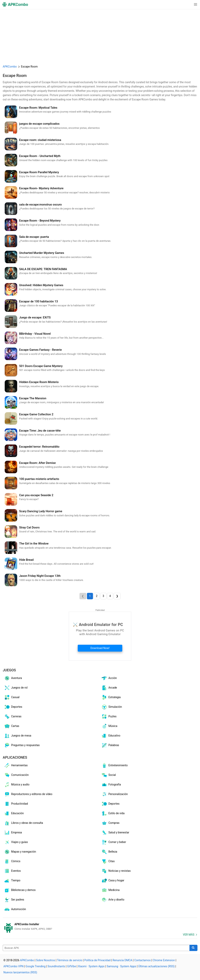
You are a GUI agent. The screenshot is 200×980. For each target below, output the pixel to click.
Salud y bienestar (115, 833)
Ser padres (14, 900)
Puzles (109, 717)
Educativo (111, 736)
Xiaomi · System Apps (91, 966)
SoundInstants (56, 966)
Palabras (110, 745)
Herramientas (16, 765)
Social (108, 775)
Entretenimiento (114, 765)
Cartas (12, 726)
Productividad (16, 804)
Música (109, 726)
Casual (12, 697)
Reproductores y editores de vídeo (28, 794)
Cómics (12, 861)
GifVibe (72, 966)
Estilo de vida (113, 813)
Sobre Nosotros (45, 960)
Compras (110, 823)
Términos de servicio (70, 960)
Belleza (109, 852)
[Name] (96, 948)
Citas (108, 861)
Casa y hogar (113, 881)
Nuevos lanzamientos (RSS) (20, 972)
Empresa (13, 833)
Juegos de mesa (18, 736)
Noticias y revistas (116, 871)
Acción (109, 678)
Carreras (13, 717)
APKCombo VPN (14, 966)
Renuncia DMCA (122, 960)
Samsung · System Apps (121, 966)
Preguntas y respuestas (22, 745)
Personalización (114, 794)
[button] (188, 5)
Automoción (15, 909)
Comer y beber (114, 842)
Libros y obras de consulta (23, 823)
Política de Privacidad (97, 960)
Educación (14, 813)
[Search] (193, 948)
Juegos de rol (16, 688)
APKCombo (10, 67)
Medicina (110, 890)
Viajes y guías (16, 842)
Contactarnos (142, 960)
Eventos (12, 871)
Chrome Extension (164, 960)
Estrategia (111, 697)
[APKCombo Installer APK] (100, 927)
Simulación (112, 707)
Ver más (189, 935)
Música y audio (17, 785)
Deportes (13, 707)
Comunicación (16, 775)
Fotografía (111, 785)
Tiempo (12, 881)
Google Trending (36, 966)
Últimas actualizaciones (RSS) (157, 966)
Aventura (13, 678)
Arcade (109, 688)
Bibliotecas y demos (20, 890)
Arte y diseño (113, 900)
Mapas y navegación (20, 852)
